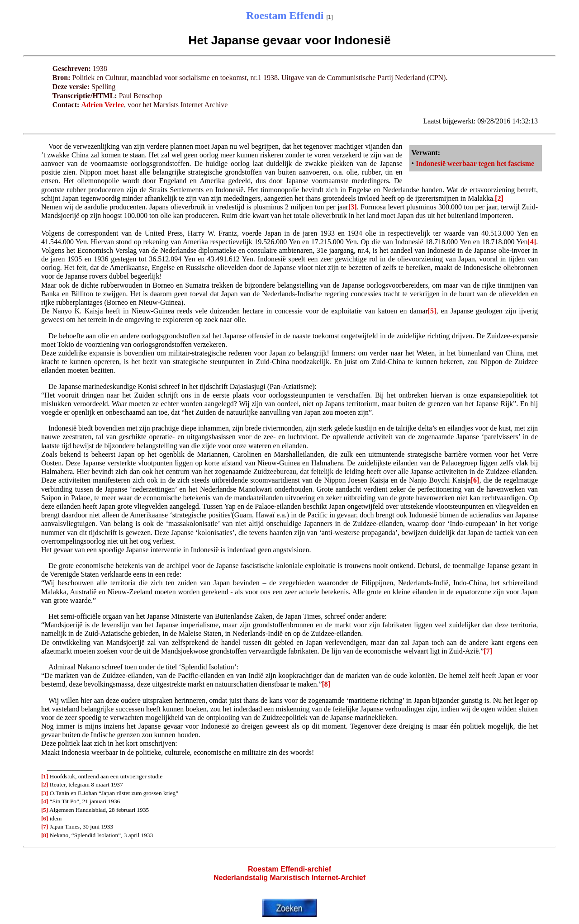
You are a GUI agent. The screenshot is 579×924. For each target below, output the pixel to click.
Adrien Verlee (102, 105)
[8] (326, 684)
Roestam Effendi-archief (289, 869)
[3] (353, 207)
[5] (432, 311)
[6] (475, 480)
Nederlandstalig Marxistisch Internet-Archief (289, 878)
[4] (532, 242)
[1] (45, 776)
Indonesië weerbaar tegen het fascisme (475, 163)
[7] (488, 651)
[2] (499, 198)
